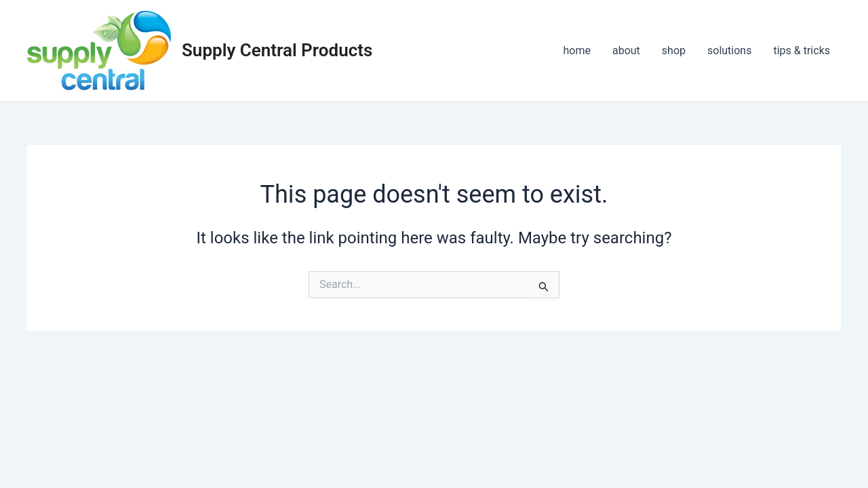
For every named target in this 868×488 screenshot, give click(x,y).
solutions (729, 50)
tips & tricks (802, 50)
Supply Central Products (277, 50)
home (577, 50)
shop (674, 50)
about (626, 50)
